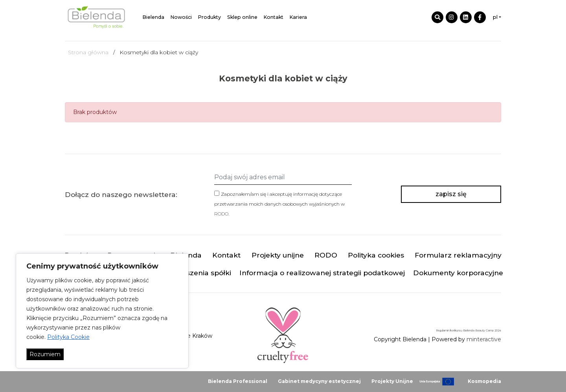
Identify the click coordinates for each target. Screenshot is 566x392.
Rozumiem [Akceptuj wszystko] (45, 354)
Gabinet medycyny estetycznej (319, 381)
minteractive (484, 339)
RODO (221, 214)
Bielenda (153, 17)
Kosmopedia (484, 381)
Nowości (181, 17)
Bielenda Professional (238, 381)
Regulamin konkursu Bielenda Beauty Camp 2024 (469, 330)
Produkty (209, 17)
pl (495, 17)
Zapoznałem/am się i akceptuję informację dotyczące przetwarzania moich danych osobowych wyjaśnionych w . (279, 204)
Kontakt (274, 17)
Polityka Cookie (68, 337)
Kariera (298, 17)
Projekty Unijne (392, 381)
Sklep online (242, 17)
